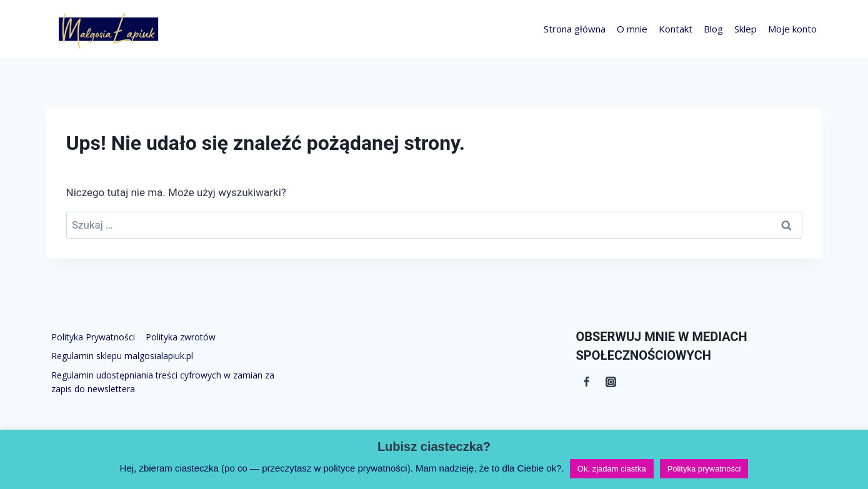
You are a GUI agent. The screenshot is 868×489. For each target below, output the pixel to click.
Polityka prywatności (704, 469)
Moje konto (792, 29)
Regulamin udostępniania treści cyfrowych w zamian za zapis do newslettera (163, 382)
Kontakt (676, 29)
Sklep (746, 29)
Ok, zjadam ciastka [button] (612, 469)
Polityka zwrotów (181, 337)
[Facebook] (587, 382)
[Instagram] (611, 382)
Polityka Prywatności (93, 337)
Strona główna (575, 29)
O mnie (632, 29)
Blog (713, 29)
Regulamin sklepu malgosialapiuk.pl (122, 356)
